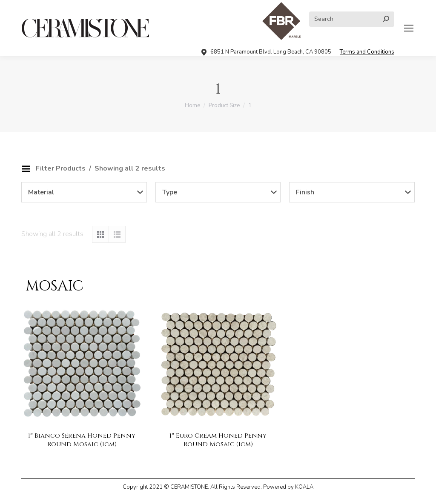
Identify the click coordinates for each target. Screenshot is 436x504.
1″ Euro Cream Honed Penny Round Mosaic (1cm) (218, 440)
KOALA (304, 487)
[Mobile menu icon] (409, 28)
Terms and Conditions (367, 52)
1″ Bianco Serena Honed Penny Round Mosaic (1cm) (82, 440)
